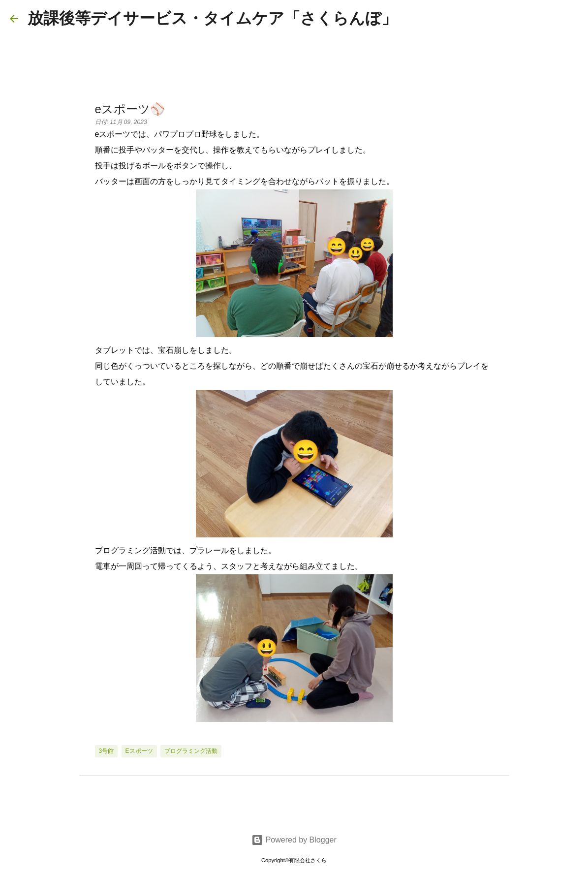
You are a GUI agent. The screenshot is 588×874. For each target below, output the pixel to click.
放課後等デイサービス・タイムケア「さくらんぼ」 (212, 18)
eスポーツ (139, 751)
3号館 (107, 751)
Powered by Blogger (294, 840)
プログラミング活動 (191, 751)
